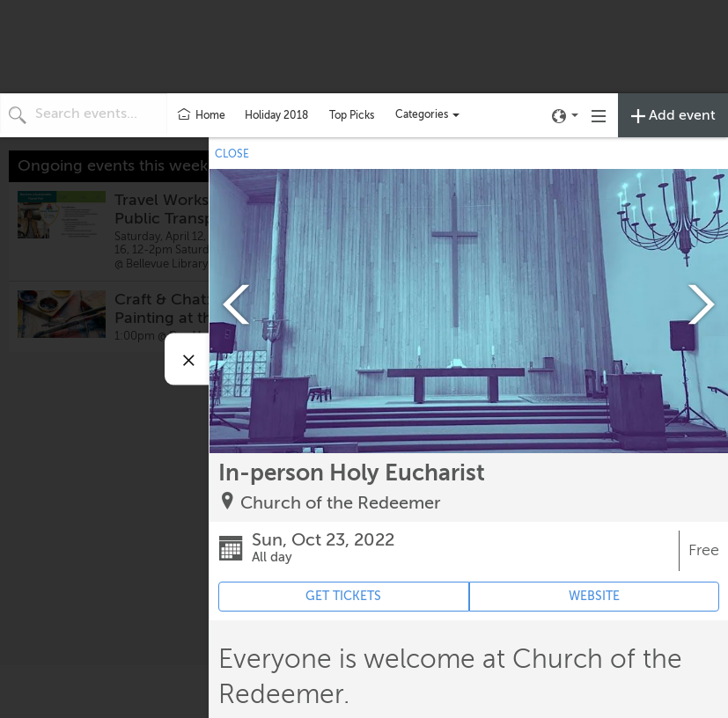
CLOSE (232, 154)
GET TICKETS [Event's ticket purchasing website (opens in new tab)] (343, 596)
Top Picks (352, 115)
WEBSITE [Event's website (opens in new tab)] (594, 596)
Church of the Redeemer (341, 503)
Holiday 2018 (276, 115)
